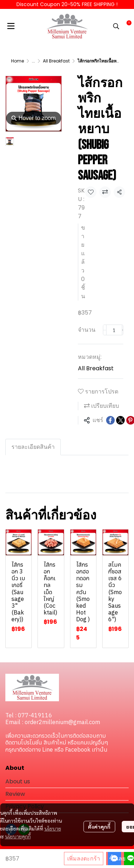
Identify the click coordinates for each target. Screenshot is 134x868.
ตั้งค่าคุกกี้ (99, 827)
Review (15, 794)
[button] (116, 26)
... (33, 61)
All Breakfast (56, 61)
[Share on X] (120, 420)
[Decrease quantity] (105, 330)
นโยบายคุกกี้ (18, 836)
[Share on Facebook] (110, 420)
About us (18, 781)
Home (18, 61)
